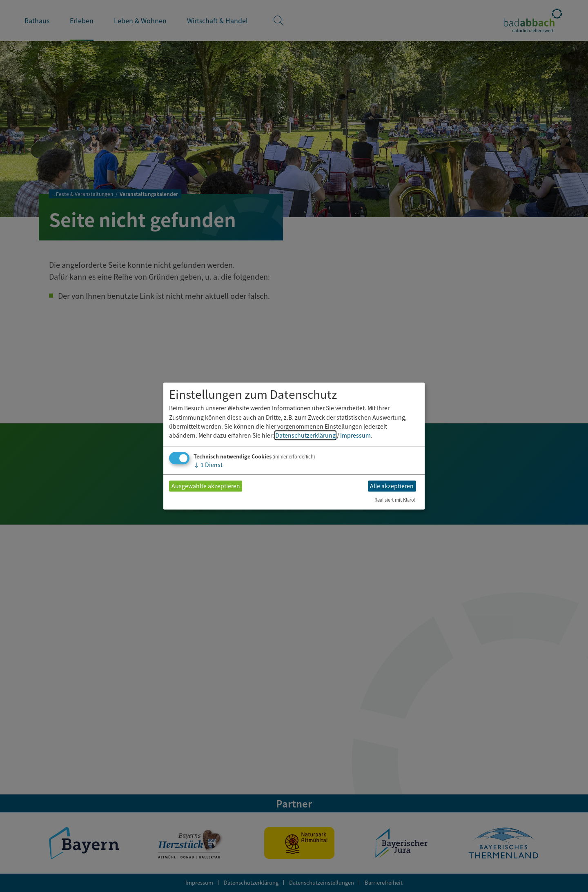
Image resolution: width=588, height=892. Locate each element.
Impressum (355, 436)
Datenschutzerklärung (305, 436)
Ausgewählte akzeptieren (206, 486)
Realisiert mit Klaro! (395, 500)
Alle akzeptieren (392, 486)
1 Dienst (208, 465)
